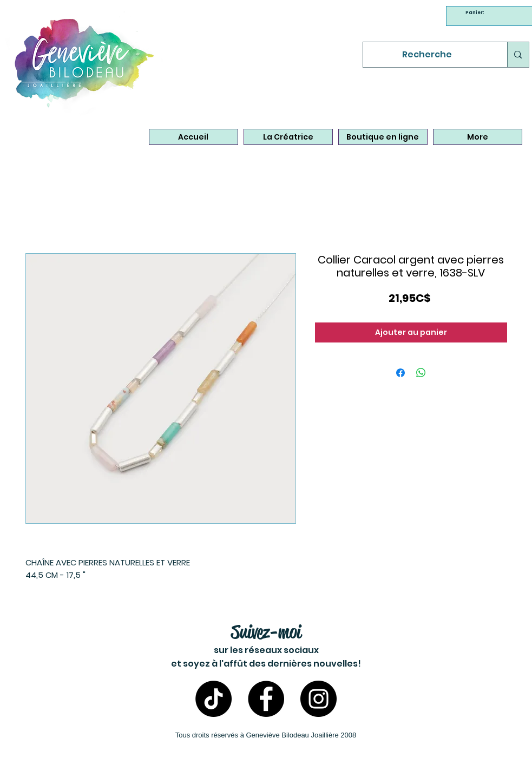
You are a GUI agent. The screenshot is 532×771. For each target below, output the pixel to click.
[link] (476, 12)
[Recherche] (427, 55)
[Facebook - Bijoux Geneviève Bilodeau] (266, 699)
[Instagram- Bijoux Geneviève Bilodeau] (318, 699)
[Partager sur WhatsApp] (421, 373)
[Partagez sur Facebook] (400, 373)
